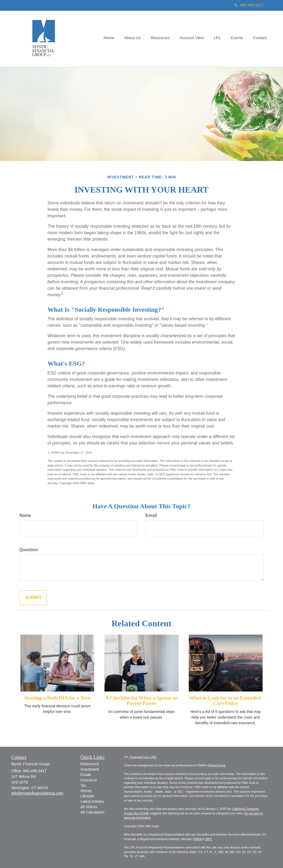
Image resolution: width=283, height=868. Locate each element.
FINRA (197, 839)
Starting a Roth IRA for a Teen (57, 698)
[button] (137, 39)
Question (29, 550)
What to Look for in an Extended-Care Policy (226, 701)
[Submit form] (33, 598)
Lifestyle (87, 796)
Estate (86, 775)
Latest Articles (92, 801)
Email (151, 515)
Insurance (89, 780)
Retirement (90, 764)
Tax (84, 785)
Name (25, 515)
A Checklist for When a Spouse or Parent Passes (141, 701)
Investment (90, 769)
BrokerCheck (217, 765)
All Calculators (92, 812)
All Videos (89, 807)
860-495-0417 (249, 5)
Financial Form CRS (143, 757)
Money (86, 791)
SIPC (209, 839)
